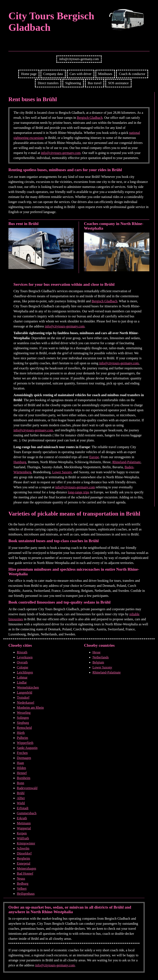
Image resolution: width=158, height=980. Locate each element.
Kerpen (22, 833)
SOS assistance (118, 83)
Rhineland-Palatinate (126, 462)
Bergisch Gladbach (90, 118)
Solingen (23, 718)
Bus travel (95, 83)
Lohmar (22, 677)
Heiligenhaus (26, 894)
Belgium (98, 662)
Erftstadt (23, 808)
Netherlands (101, 657)
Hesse (97, 652)
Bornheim (24, 778)
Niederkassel (26, 703)
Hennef (22, 773)
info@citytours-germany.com (79, 59)
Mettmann (24, 823)
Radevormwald (27, 788)
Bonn (21, 783)
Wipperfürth (25, 743)
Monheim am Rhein (30, 708)
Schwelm (23, 848)
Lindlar (22, 682)
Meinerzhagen (27, 868)
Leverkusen (25, 657)
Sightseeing (73, 83)
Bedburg (23, 884)
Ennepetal (24, 863)
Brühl (21, 793)
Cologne (23, 667)
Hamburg (20, 462)
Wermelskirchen (28, 687)
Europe (94, 457)
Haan (20, 763)
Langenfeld (25, 692)
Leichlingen (25, 672)
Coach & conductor (132, 74)
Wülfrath (23, 838)
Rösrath (22, 652)
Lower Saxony (62, 472)
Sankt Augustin (27, 748)
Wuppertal (24, 828)
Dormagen (24, 758)
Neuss (21, 879)
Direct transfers (48, 83)
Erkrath (22, 818)
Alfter (21, 798)
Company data (53, 74)
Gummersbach (27, 813)
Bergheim (23, 858)
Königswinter (26, 843)
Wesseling (24, 713)
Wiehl (21, 803)
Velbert (22, 889)
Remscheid (24, 728)
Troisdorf (23, 698)
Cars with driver (81, 74)
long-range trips (79, 492)
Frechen (22, 753)
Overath (22, 662)
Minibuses (105, 74)
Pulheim (22, 738)
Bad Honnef (25, 873)
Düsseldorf (24, 853)
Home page (29, 74)
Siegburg (23, 723)
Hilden (21, 768)
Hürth (21, 733)
